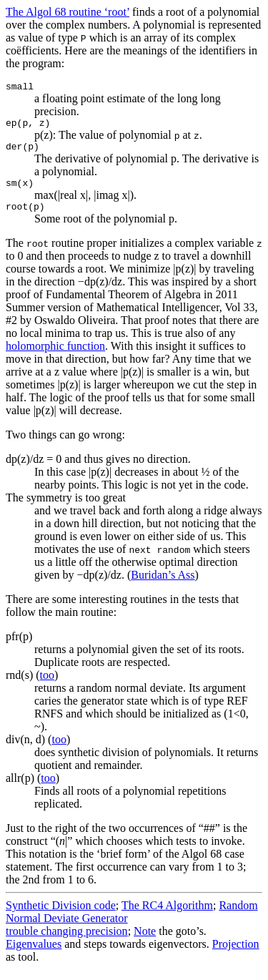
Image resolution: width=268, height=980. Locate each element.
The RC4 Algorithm (167, 916)
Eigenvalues (34, 955)
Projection (236, 955)
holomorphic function (55, 357)
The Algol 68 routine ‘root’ (68, 12)
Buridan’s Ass (163, 585)
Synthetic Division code (61, 916)
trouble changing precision (67, 942)
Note (145, 942)
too (47, 686)
